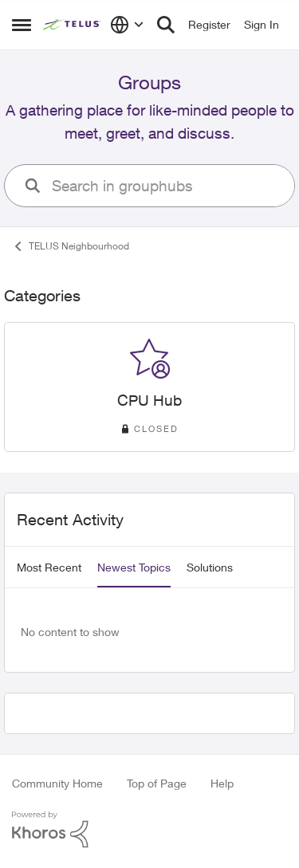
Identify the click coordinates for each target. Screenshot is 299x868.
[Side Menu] (22, 25)
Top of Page (157, 783)
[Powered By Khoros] (149, 830)
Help (222, 783)
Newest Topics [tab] (134, 567)
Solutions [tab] (210, 567)
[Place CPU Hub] (149, 401)
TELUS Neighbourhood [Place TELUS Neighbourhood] (71, 246)
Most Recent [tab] (49, 567)
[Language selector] (127, 25)
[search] (167, 186)
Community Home (57, 783)
